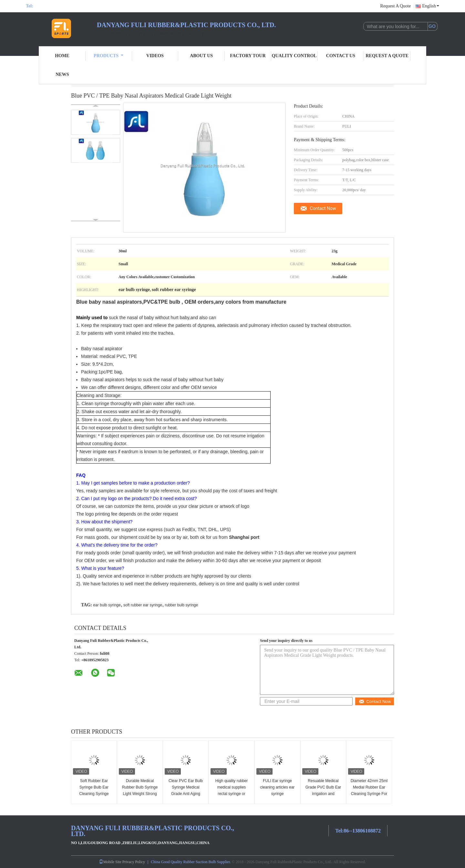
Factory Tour (248, 56)
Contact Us (341, 56)
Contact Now (323, 208)
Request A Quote (395, 6)
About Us (201, 56)
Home (62, 56)
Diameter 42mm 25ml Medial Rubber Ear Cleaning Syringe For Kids (369, 790)
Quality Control (294, 56)
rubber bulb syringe (181, 605)
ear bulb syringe (107, 605)
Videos (155, 56)
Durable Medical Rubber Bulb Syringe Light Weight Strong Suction (140, 790)
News (62, 74)
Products (108, 56)
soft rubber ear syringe (143, 605)
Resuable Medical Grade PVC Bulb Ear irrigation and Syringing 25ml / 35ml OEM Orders (323, 794)
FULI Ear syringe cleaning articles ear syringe (278, 787)
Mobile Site (110, 862)
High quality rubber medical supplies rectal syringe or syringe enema (232, 790)
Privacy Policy (134, 862)
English (431, 6)
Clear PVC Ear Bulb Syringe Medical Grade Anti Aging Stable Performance (186, 790)
